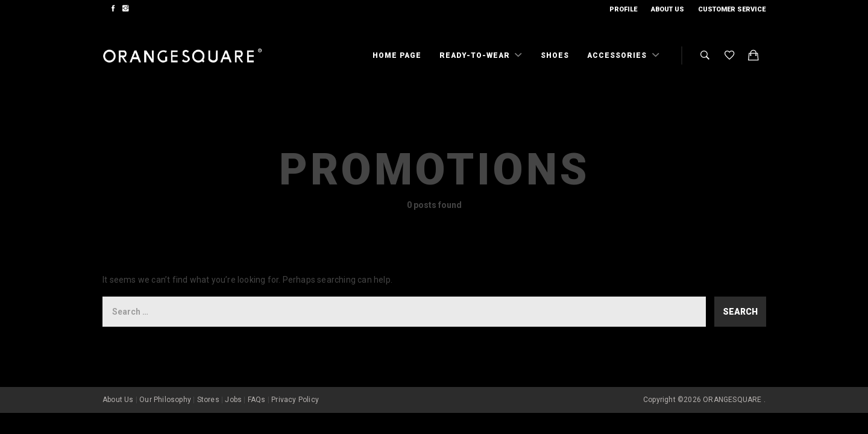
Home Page (397, 55)
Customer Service (732, 9)
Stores (208, 400)
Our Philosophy (165, 400)
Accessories (618, 55)
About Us (668, 9)
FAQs (257, 400)
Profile (623, 9)
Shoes (555, 55)
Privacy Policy (295, 400)
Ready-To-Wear (476, 55)
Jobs (233, 400)
